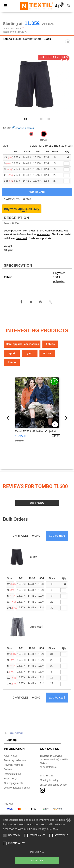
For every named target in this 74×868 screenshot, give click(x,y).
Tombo (7, 39)
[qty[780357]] (67, 170)
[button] (56, 6)
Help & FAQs (11, 779)
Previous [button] (8, 87)
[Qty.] (63, 590)
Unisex (47, 353)
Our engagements (13, 783)
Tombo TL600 (11, 224)
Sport (12, 353)
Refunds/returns (12, 774)
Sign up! (12, 740)
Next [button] (68, 87)
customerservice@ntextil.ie (54, 760)
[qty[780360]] (67, 164)
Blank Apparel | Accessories (22, 344)
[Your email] (33, 733)
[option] (37, 84)
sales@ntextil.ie (48, 767)
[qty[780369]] (67, 181)
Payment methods (14, 765)
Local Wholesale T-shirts (17, 788)
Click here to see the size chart (52, 146)
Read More (53, 829)
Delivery (8, 769)
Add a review (37, 503)
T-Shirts (50, 344)
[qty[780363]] (67, 175)
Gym (30, 353)
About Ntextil (11, 756)
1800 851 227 (47, 776)
